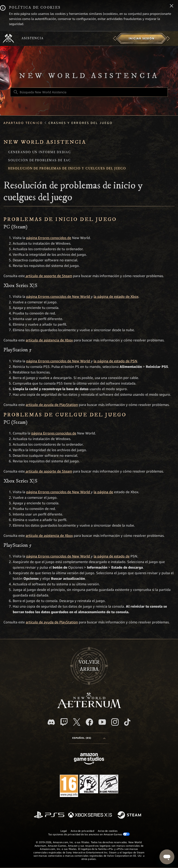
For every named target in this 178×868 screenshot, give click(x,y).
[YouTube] (102, 722)
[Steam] (130, 815)
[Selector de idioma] (89, 738)
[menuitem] (141, 39)
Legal (64, 831)
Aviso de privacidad (82, 831)
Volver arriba (89, 666)
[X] (77, 722)
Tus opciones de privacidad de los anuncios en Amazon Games (89, 834)
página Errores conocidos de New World (59, 297)
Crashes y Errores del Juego (81, 123)
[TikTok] (127, 722)
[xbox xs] (90, 815)
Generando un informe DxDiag (40, 153)
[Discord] (51, 722)
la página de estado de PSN (115, 361)
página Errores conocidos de (49, 238)
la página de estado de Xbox (116, 297)
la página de (103, 492)
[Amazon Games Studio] (89, 759)
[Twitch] (64, 722)
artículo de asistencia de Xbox (49, 340)
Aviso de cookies (108, 831)
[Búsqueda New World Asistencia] (89, 92)
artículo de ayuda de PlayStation (52, 405)
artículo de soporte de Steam (48, 276)
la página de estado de (112, 556)
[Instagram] (115, 722)
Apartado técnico (23, 123)
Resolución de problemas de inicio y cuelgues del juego (67, 169)
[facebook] (89, 722)
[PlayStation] (49, 815)
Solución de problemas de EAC (40, 161)
